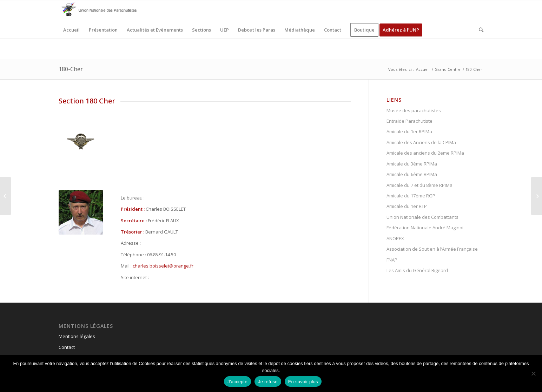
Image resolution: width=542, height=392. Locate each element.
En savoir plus (303, 382)
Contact (67, 347)
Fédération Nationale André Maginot (425, 228)
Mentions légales (77, 336)
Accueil (423, 69)
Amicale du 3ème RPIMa (412, 164)
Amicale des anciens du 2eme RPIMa (425, 153)
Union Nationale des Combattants (422, 217)
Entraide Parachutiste (409, 121)
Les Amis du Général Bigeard (417, 270)
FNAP (392, 260)
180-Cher (71, 69)
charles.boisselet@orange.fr (163, 266)
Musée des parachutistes (414, 110)
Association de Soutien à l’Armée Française (432, 249)
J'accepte (237, 382)
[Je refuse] (533, 373)
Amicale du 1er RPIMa (409, 131)
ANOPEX (395, 238)
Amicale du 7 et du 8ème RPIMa (419, 185)
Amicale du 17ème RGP (411, 196)
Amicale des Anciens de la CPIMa (421, 142)
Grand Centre (448, 69)
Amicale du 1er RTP (407, 206)
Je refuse (268, 382)
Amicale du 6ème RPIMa (412, 174)
